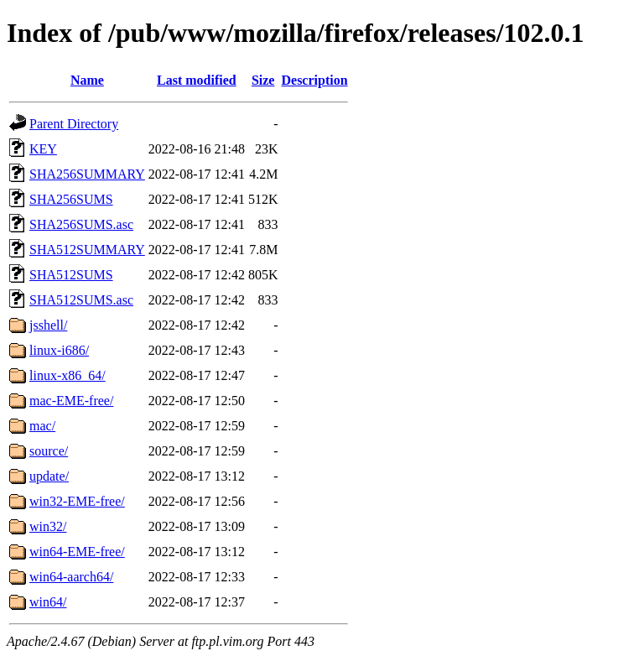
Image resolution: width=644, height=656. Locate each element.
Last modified (197, 80)
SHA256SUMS (71, 199)
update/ (49, 476)
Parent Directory (74, 124)
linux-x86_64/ (68, 375)
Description (314, 80)
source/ (49, 451)
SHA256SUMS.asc (81, 224)
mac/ (42, 426)
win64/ (48, 602)
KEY (43, 149)
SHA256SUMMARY (87, 174)
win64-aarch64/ (71, 577)
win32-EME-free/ (77, 501)
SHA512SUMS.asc (81, 300)
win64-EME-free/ (77, 552)
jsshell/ (48, 325)
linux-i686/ (59, 350)
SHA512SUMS (71, 275)
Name (87, 80)
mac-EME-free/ (71, 401)
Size (263, 80)
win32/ (48, 526)
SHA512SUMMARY (87, 250)
